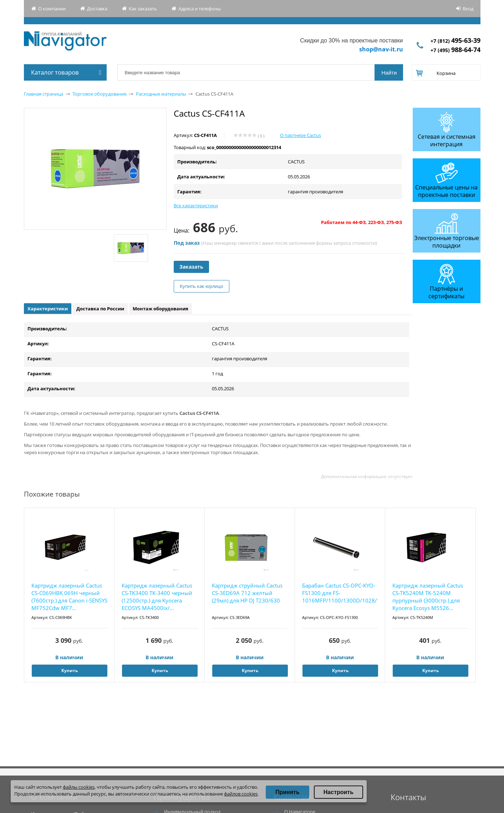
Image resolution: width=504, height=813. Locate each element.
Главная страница (44, 94)
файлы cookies (79, 787)
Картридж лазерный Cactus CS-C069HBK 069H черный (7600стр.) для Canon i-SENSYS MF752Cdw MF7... (69, 597)
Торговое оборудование (100, 94)
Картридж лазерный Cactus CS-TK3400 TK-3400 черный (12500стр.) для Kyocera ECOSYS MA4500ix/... (157, 597)
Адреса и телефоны (200, 9)
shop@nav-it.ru (381, 49)
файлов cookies (241, 794)
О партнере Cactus (301, 135)
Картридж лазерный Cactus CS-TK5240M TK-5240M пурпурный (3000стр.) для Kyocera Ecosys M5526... (428, 597)
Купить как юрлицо (202, 286)
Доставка (97, 9)
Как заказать (143, 9)
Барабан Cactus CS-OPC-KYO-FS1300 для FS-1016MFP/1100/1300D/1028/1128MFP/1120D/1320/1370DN (340, 593)
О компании (52, 9)
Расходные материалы (161, 94)
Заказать (191, 267)
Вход (468, 9)
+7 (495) (455, 50)
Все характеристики (196, 205)
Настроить (338, 792)
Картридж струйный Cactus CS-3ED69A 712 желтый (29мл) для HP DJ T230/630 (247, 593)
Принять (287, 792)
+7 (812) (455, 41)
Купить (70, 670)
